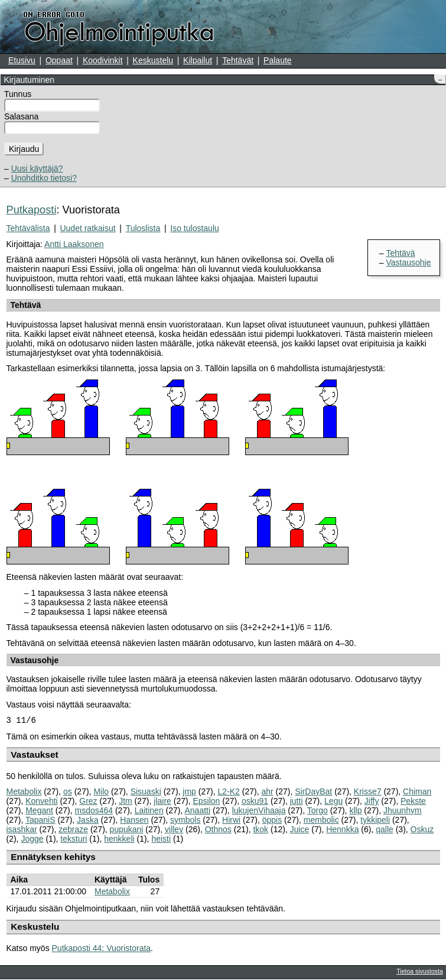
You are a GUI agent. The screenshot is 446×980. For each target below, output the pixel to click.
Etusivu (22, 60)
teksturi (74, 840)
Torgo (318, 812)
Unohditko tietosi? (44, 178)
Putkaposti (32, 210)
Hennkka (342, 830)
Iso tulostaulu (195, 228)
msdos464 (94, 812)
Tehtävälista (28, 228)
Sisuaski (146, 793)
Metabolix (24, 793)
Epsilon (206, 802)
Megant (39, 812)
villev (174, 830)
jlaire (162, 802)
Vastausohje (408, 262)
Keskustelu (153, 60)
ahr (267, 793)
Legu (333, 802)
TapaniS (40, 821)
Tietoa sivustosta (419, 972)
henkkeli (119, 840)
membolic (321, 821)
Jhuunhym (403, 812)
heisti (161, 840)
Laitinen (149, 812)
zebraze (73, 830)
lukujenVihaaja (259, 812)
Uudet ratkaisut (87, 228)
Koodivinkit (103, 60)
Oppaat (59, 60)
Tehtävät (238, 60)
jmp (189, 793)
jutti (297, 802)
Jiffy (372, 802)
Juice (300, 830)
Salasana (21, 116)
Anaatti (197, 812)
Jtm (126, 802)
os (68, 793)
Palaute (277, 60)
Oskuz (422, 830)
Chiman (417, 793)
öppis (272, 821)
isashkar (22, 830)
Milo (101, 793)
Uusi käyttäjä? (37, 168)
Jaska (88, 821)
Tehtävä (400, 253)
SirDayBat (313, 793)
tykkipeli (375, 821)
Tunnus (18, 94)
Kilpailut (198, 60)
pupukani (127, 830)
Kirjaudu (24, 149)
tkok (261, 830)
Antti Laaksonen (74, 244)
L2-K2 (228, 793)
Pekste (413, 802)
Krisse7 (368, 793)
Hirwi (231, 821)
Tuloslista (143, 228)
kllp (355, 812)
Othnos (218, 830)
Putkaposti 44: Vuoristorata (102, 949)
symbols (185, 821)
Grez (88, 802)
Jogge (32, 840)
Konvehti (41, 802)
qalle (385, 830)
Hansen (134, 821)
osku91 (255, 802)
